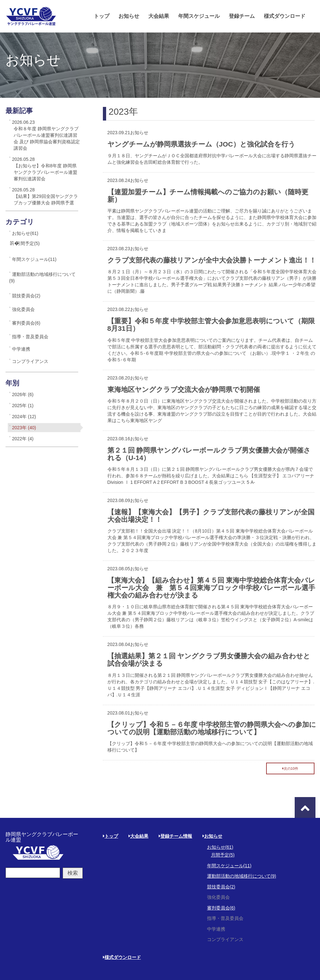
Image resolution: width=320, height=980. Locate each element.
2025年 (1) (23, 406)
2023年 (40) (24, 428)
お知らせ (129, 16)
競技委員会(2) (26, 296)
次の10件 (290, 768)
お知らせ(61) (25, 233)
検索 (73, 873)
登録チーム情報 (175, 836)
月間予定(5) (28, 243)
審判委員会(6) (26, 323)
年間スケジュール (199, 16)
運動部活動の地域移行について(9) (42, 277)
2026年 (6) (23, 394)
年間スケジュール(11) (34, 259)
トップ (102, 16)
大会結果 (159, 16)
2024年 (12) (24, 417)
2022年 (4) (23, 439)
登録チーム (242, 16)
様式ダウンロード (285, 16)
